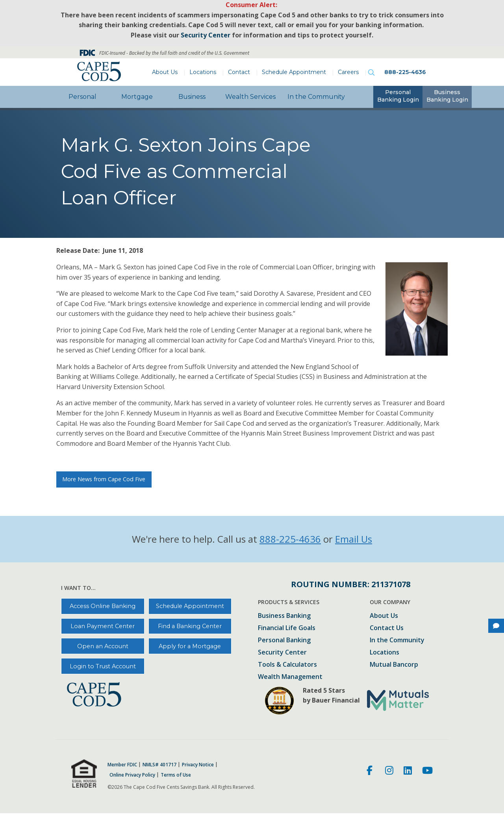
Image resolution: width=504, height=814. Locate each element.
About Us (165, 72)
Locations (203, 72)
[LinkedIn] (408, 771)
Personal (82, 97)
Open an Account (103, 646)
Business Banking (284, 616)
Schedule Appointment (294, 72)
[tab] (398, 97)
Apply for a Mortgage (190, 646)
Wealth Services (250, 97)
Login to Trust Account (103, 666)
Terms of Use (176, 775)
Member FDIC (122, 765)
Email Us (354, 539)
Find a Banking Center (190, 626)
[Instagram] (389, 771)
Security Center (282, 653)
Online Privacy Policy (132, 775)
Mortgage (137, 97)
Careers (348, 72)
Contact (239, 72)
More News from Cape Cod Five (104, 479)
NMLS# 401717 (159, 765)
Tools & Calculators (287, 665)
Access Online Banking (103, 606)
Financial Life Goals (287, 628)
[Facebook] (371, 771)
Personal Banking (284, 641)
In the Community (316, 97)
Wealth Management (290, 677)
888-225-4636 (405, 72)
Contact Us (387, 628)
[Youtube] (427, 771)
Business (192, 97)
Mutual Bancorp (394, 665)
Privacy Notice (198, 765)
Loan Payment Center (103, 626)
